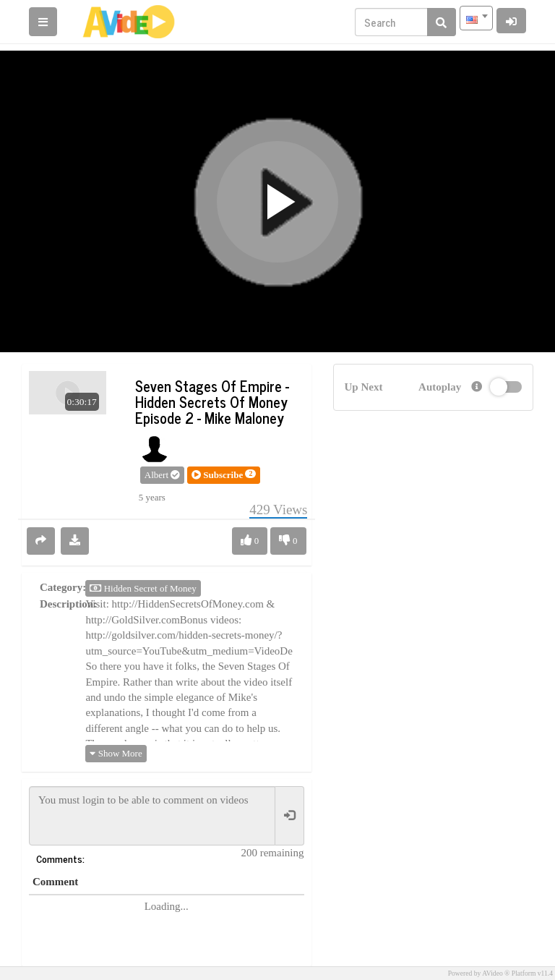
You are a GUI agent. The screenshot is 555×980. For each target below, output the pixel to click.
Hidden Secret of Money (143, 588)
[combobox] (476, 18)
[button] (224, 475)
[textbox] (476, 18)
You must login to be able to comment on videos (152, 816)
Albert (162, 475)
